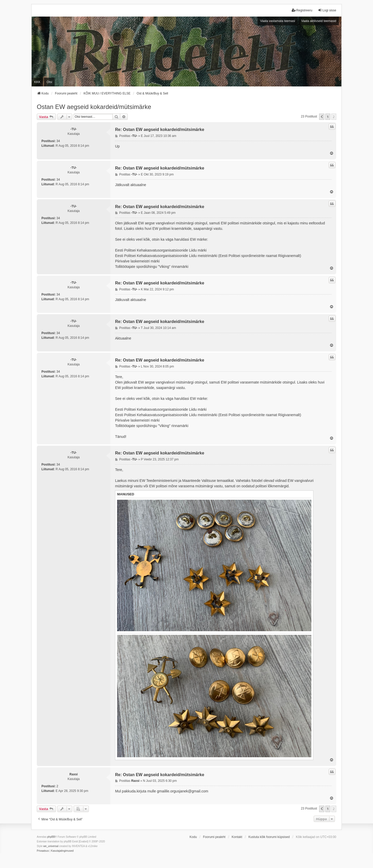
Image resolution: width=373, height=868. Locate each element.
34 (58, 141)
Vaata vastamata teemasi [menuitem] (278, 21)
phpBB (51, 837)
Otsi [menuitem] (49, 82)
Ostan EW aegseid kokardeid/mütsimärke (94, 107)
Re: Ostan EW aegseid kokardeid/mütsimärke (160, 130)
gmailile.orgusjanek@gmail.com (183, 791)
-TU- (74, 129)
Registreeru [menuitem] (302, 10)
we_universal (51, 846)
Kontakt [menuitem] (237, 837)
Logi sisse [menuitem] (327, 10)
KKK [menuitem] (37, 82)
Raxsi (74, 774)
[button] (322, 117)
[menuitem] (43, 851)
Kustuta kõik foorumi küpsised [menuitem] (269, 837)
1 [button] (328, 117)
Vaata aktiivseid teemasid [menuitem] (319, 21)
